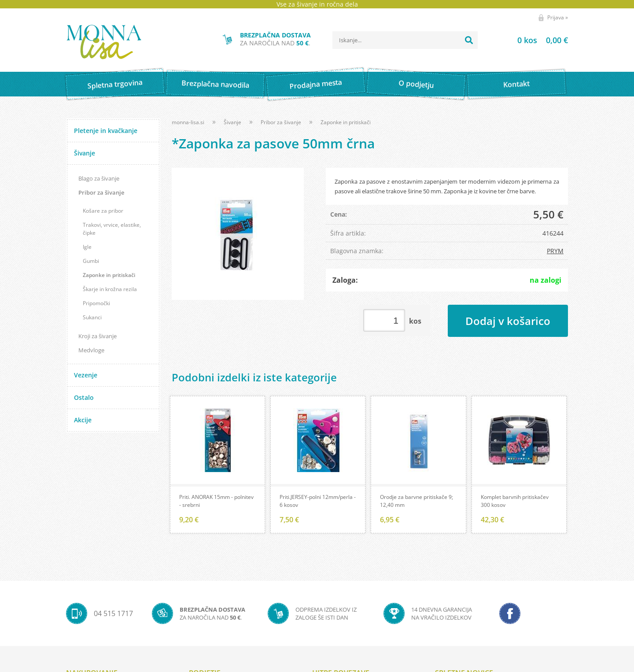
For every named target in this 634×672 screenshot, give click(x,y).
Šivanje (85, 153)
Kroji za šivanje (98, 336)
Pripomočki (96, 303)
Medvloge (91, 350)
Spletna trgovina (115, 84)
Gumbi (91, 261)
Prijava (558, 17)
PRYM (555, 251)
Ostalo (84, 397)
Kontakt (517, 84)
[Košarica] (532, 40)
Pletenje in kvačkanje (106, 131)
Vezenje (86, 375)
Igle (87, 247)
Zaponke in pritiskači (109, 275)
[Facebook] (510, 614)
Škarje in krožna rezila (110, 289)
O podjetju (416, 84)
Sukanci (92, 317)
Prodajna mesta (315, 84)
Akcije (83, 420)
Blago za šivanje (99, 178)
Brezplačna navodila (216, 84)
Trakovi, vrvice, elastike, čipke (112, 229)
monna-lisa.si (188, 122)
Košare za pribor (103, 211)
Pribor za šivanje (101, 192)
